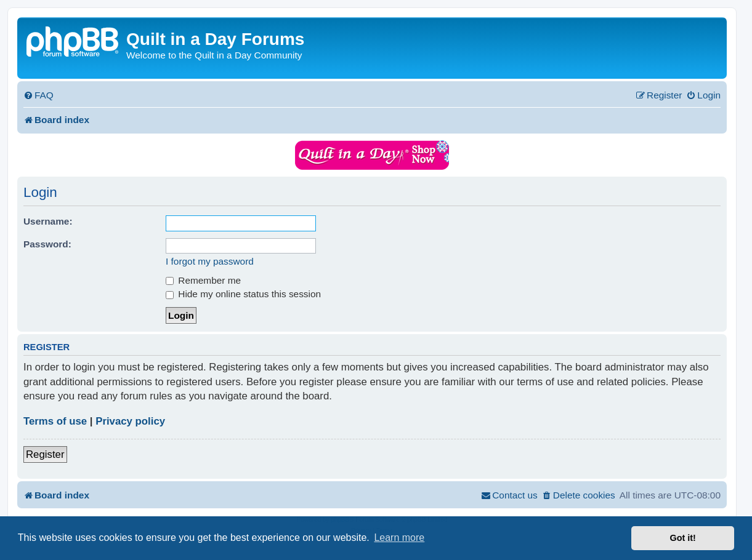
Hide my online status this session (243, 294)
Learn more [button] (399, 538)
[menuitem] (38, 95)
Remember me (203, 280)
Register (45, 454)
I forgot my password (210, 261)
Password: (47, 244)
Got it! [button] (683, 538)
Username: (48, 221)
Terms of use (55, 421)
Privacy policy (130, 421)
